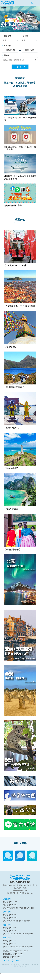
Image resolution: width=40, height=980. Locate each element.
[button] (2, 19)
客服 (7, 961)
